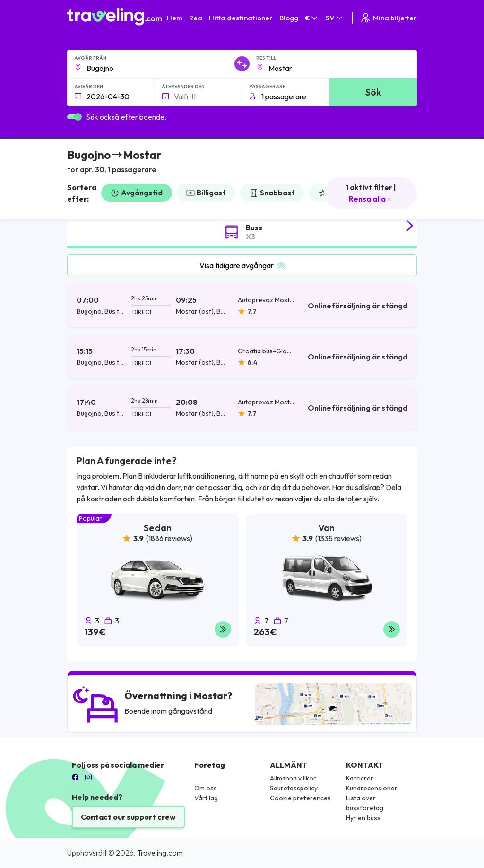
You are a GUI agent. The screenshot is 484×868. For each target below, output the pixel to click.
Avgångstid (137, 193)
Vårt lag (206, 798)
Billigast (206, 193)
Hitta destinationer (241, 18)
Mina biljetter (388, 18)
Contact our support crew (128, 817)
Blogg (289, 18)
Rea (196, 18)
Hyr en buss (363, 818)
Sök (373, 92)
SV (335, 18)
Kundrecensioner (372, 788)
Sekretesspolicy (294, 788)
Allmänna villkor (293, 778)
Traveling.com (160, 853)
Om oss (206, 788)
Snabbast (272, 193)
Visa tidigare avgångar (242, 265)
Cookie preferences (300, 798)
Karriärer (360, 778)
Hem (175, 18)
